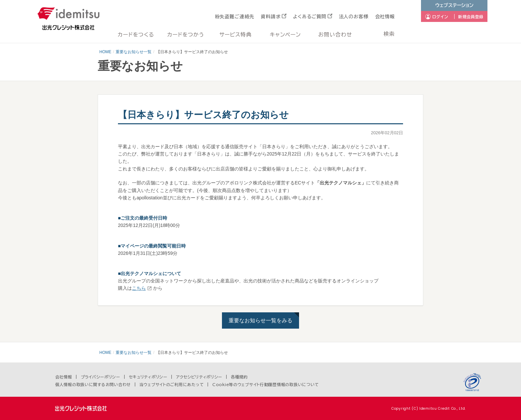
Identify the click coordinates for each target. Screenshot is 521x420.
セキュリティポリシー (148, 377)
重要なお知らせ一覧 (134, 52)
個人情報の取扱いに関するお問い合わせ (93, 384)
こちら (139, 288)
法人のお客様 (354, 17)
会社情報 (385, 17)
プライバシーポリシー (101, 377)
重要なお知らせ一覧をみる (260, 320)
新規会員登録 (471, 17)
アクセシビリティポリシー (199, 377)
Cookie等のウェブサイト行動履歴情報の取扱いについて (266, 384)
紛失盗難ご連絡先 (235, 17)
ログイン (440, 17)
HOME (105, 52)
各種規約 (239, 377)
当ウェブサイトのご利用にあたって (172, 384)
